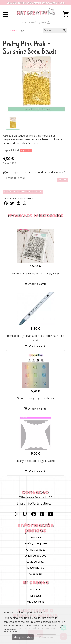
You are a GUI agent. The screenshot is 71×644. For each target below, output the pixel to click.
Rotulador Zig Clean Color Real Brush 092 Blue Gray (36, 338)
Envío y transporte (36, 543)
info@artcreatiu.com (40, 503)
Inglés (22, 30)
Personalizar (46, 637)
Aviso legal (35, 574)
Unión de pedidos (35, 556)
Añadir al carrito (35, 284)
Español (13, 30)
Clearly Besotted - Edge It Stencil (35, 461)
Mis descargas (35, 602)
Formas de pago (35, 549)
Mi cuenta (36, 589)
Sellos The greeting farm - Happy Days (36, 273)
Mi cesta (35, 595)
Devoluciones (36, 568)
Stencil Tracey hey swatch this (36, 398)
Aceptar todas (23, 637)
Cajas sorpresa (35, 562)
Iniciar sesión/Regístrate (36, 22)
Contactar (36, 537)
